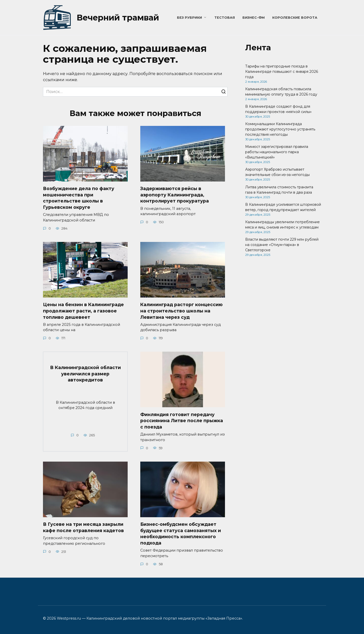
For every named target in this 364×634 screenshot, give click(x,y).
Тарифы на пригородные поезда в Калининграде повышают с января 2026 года (282, 72)
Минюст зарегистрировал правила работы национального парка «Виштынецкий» (277, 152)
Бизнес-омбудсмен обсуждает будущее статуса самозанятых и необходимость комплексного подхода (181, 534)
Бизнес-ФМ (254, 18)
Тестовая (225, 18)
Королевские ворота (295, 18)
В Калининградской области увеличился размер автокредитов (85, 374)
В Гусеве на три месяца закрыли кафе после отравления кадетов (83, 528)
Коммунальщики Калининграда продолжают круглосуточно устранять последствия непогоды (280, 129)
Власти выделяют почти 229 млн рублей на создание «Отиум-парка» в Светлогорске (282, 245)
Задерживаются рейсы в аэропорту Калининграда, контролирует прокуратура (175, 195)
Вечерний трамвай (118, 18)
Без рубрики (189, 18)
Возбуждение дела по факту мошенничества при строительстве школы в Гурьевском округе (79, 198)
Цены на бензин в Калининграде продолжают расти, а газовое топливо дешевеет (83, 311)
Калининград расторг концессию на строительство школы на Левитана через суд (181, 311)
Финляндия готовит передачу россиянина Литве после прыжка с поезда (182, 421)
